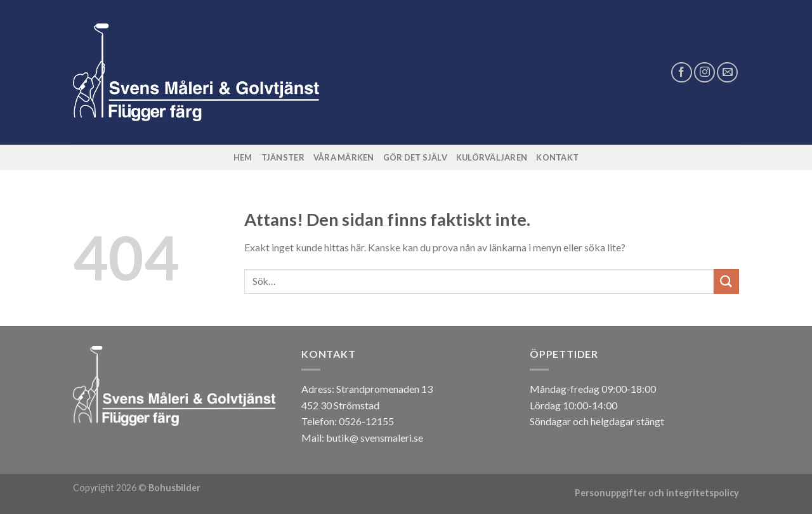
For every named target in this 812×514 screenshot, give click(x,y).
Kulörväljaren (492, 157)
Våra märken (344, 157)
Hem (243, 157)
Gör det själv (415, 157)
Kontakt (557, 157)
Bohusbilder (174, 488)
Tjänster (283, 157)
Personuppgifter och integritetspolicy (657, 493)
